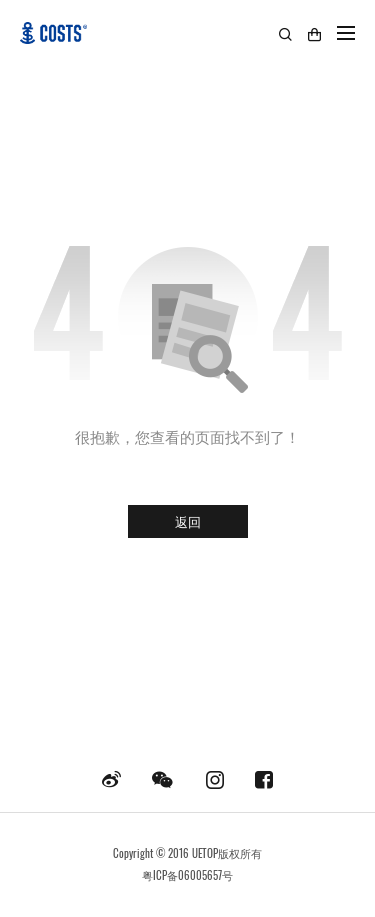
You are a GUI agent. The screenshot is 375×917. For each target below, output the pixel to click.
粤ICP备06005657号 (187, 875)
